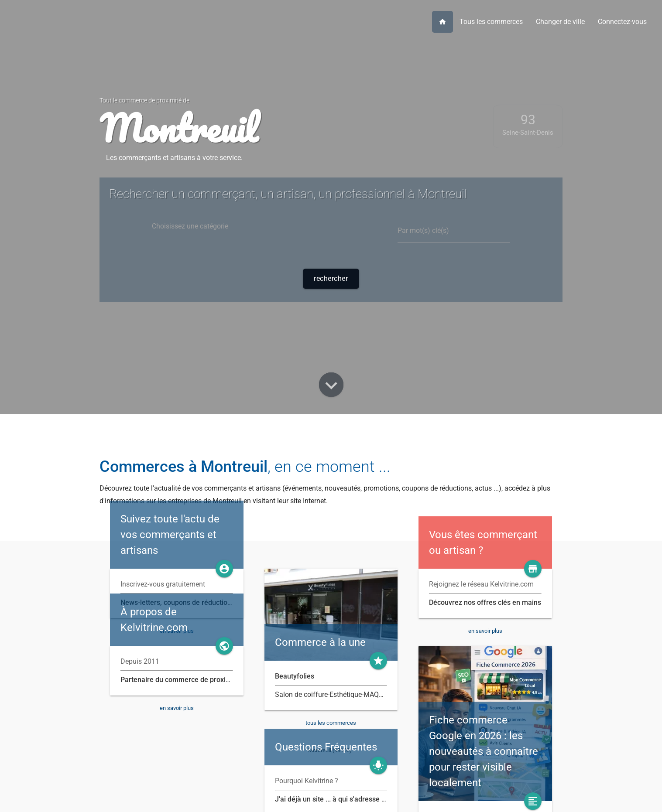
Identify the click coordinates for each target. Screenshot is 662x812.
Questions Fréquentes (326, 747)
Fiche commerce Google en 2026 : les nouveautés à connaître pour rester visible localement (484, 751)
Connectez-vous (622, 22)
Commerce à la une (320, 642)
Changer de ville (560, 22)
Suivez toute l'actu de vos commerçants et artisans (170, 535)
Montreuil (178, 128)
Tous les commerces (491, 22)
